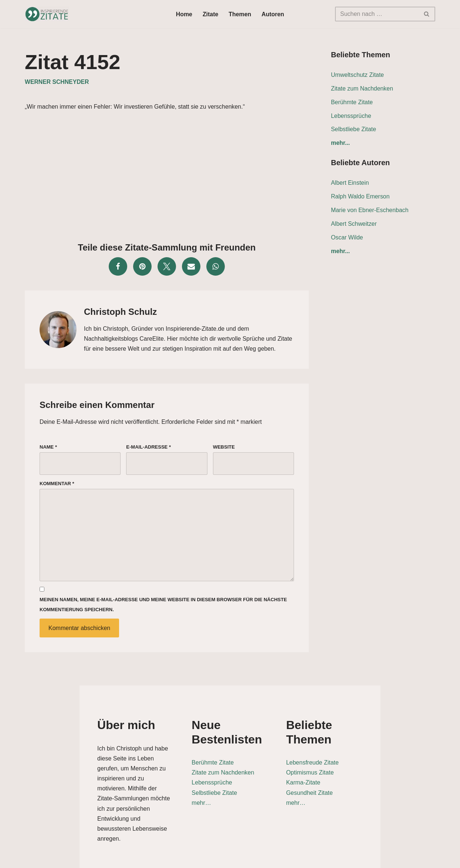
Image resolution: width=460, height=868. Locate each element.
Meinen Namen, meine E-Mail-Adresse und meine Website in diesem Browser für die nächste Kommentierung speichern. (163, 607)
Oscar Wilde (347, 239)
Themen (240, 14)
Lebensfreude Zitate (335, 750)
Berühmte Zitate (352, 103)
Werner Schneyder (57, 82)
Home (184, 14)
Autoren (273, 14)
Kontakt (384, 859)
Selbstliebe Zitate (354, 130)
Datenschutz (347, 859)
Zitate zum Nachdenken (362, 89)
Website (224, 448)
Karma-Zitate (326, 770)
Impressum (419, 859)
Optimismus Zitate (333, 760)
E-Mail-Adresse (148, 448)
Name (48, 448)
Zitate (211, 14)
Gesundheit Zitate (332, 780)
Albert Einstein (350, 184)
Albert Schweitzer (354, 225)
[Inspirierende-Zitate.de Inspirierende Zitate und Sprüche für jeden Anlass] (47, 14)
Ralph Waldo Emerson (360, 198)
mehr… (178, 791)
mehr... (341, 144)
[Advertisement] (167, 175)
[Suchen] (377, 14)
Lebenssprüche (351, 116)
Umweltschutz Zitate (358, 75)
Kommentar (57, 485)
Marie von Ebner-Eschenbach (370, 211)
